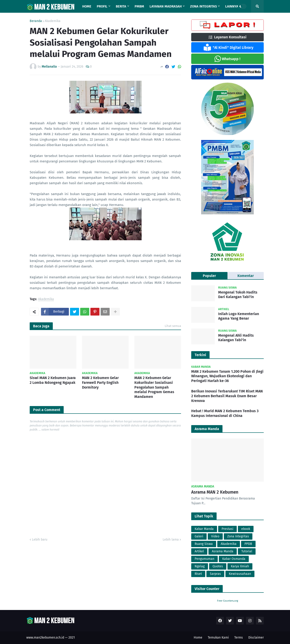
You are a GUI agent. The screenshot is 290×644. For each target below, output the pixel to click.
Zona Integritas (238, 536)
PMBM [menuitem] (139, 6)
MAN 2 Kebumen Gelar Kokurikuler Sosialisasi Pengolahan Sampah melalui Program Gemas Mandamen (154, 387)
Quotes (218, 566)
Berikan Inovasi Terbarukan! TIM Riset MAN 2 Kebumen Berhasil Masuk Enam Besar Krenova (227, 396)
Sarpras (215, 574)
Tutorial (247, 551)
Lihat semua (173, 326)
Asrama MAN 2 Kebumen (215, 492)
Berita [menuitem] (121, 6)
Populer (209, 276)
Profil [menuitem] (102, 6)
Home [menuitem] (87, 6)
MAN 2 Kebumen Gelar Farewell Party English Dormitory (100, 383)
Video (215, 536)
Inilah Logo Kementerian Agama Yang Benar (239, 316)
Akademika (53, 21)
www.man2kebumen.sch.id (45, 638)
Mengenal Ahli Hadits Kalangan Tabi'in (236, 338)
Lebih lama (171, 540)
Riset (198, 574)
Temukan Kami (218, 638)
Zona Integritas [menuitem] (203, 6)
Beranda (36, 21)
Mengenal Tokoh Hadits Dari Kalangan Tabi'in (238, 295)
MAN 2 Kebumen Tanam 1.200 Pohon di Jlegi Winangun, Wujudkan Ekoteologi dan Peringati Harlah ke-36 (227, 376)
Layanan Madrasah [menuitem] (166, 6)
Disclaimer (256, 638)
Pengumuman (204, 559)
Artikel (199, 551)
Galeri (199, 536)
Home (198, 638)
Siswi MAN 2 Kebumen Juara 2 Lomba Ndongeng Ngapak (53, 380)
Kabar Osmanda (234, 559)
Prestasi (227, 529)
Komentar (246, 276)
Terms (239, 638)
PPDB (248, 544)
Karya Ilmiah (240, 566)
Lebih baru (40, 540)
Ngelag (200, 566)
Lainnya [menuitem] (232, 6)
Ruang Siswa (204, 544)
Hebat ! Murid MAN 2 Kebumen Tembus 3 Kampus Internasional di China (225, 413)
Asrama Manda (223, 551)
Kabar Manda (204, 529)
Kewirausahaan (240, 574)
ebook (246, 529)
